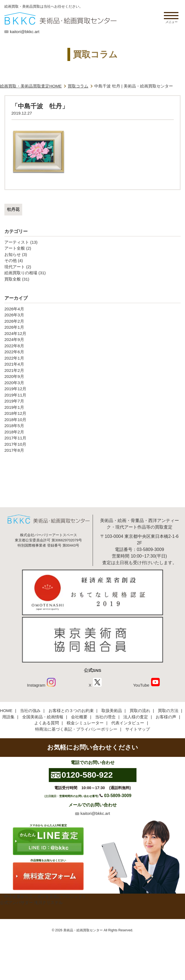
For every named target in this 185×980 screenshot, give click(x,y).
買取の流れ (140, 711)
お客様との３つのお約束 (71, 711)
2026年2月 (14, 321)
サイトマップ (138, 729)
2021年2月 (14, 370)
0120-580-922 (87, 775)
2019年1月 (14, 407)
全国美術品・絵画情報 (43, 717)
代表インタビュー (128, 723)
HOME (6, 711)
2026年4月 (14, 309)
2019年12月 (15, 389)
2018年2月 (14, 432)
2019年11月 (15, 395)
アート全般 (15, 248)
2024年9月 (14, 339)
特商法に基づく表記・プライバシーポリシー (76, 729)
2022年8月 (14, 346)
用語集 (8, 717)
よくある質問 (47, 723)
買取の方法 (168, 711)
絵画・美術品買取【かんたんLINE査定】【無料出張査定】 (60, 18)
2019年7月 (14, 401)
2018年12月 (15, 413)
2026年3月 (14, 315)
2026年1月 (14, 327)
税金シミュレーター (85, 723)
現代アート (15, 267)
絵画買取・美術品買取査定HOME (31, 86)
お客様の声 (166, 717)
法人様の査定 (136, 717)
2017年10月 (15, 444)
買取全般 (13, 279)
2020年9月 (14, 376)
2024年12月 (15, 333)
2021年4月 (14, 364)
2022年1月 (14, 358)
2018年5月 (14, 426)
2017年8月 (14, 450)
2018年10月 (15, 420)
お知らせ (13, 254)
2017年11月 (15, 438)
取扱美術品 (112, 711)
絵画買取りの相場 (21, 273)
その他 (11, 260)
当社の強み (30, 711)
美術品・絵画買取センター (83, 930)
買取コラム (78, 86)
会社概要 (79, 717)
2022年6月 (14, 352)
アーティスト (17, 242)
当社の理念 (105, 717)
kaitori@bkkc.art (25, 32)
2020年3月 (14, 383)
